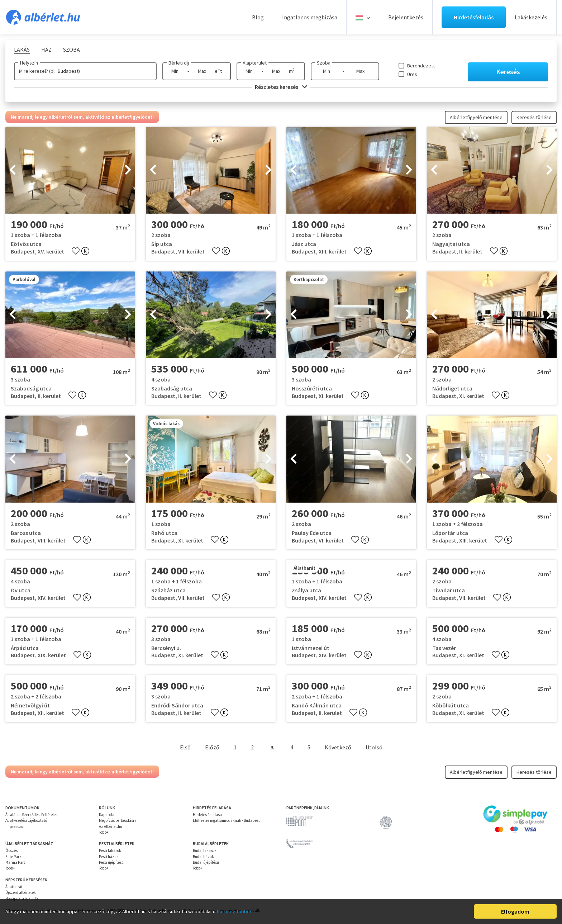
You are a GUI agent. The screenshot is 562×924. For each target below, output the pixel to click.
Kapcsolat (107, 815)
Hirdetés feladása (207, 815)
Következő (338, 747)
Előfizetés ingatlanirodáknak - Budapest (226, 820)
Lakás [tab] (22, 49)
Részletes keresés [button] (281, 87)
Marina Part (15, 862)
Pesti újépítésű (111, 862)
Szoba (324, 63)
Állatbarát (14, 887)
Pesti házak (109, 857)
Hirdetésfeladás (474, 17)
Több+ (104, 832)
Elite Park (13, 857)
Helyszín (29, 63)
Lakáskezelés (531, 17)
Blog (258, 17)
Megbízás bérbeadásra (118, 820)
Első (185, 747)
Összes (11, 850)
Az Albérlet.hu (111, 826)
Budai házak (203, 857)
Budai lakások (205, 850)
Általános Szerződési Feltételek (32, 815)
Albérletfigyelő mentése (476, 117)
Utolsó (374, 747)
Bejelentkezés (406, 17)
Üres (412, 74)
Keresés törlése (534, 117)
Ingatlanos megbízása (310, 17)
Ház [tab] (46, 49)
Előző (212, 747)
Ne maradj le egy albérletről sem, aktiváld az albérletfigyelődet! (82, 117)
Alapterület (255, 63)
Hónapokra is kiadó (22, 899)
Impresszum (16, 826)
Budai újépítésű (206, 862)
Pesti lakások (110, 850)
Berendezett (421, 66)
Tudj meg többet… (236, 911)
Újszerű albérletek (21, 892)
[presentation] (13, 170)
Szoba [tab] (72, 49)
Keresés (508, 72)
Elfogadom (515, 911)
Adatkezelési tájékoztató (26, 820)
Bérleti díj (179, 63)
